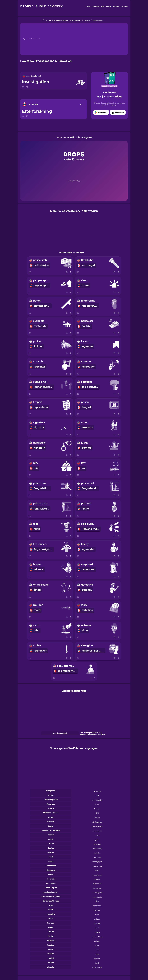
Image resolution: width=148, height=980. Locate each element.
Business (116, 7)
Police (87, 20)
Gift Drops (124, 7)
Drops (88, 7)
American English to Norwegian (68, 20)
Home (48, 20)
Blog (103, 7)
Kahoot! (109, 7)
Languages (96, 7)
